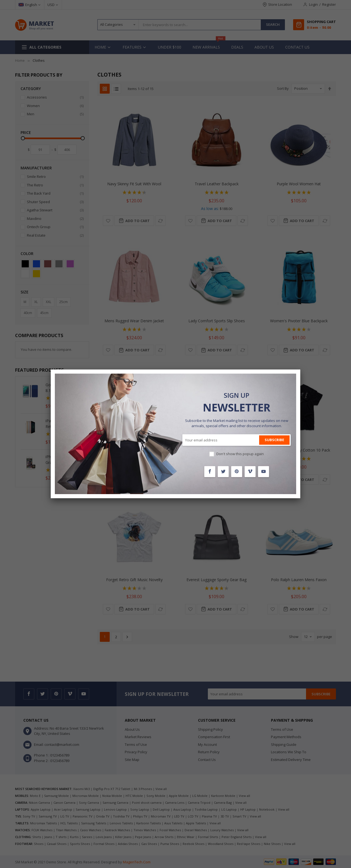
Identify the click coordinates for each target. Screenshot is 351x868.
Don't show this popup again (240, 454)
